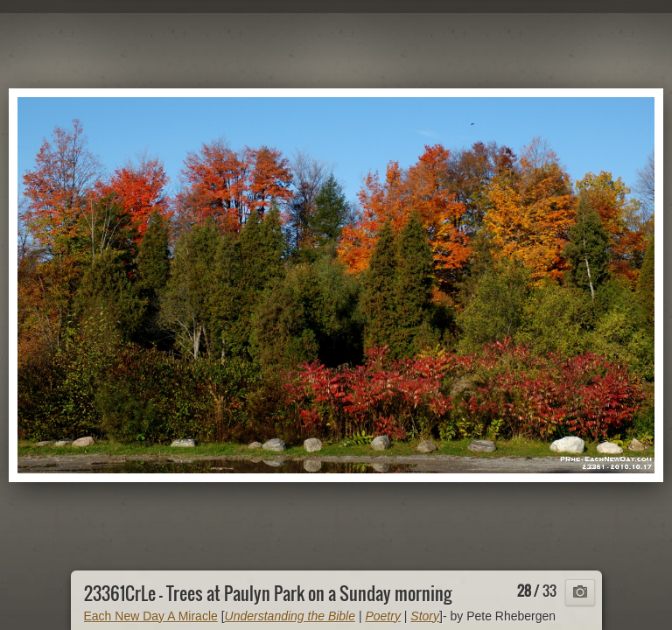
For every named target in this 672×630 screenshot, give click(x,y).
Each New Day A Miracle (151, 616)
